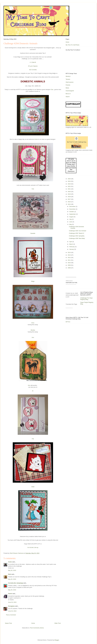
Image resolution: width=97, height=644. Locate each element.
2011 (69, 260)
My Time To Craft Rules (72, 45)
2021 (69, 189)
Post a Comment (11, 615)
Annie (36, 139)
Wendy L (68, 76)
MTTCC (68, 322)
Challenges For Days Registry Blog (86, 299)
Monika (33, 330)
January (72, 249)
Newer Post (8, 623)
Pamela (68, 85)
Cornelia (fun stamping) (15, 583)
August (72, 217)
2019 (69, 194)
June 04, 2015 (12, 611)
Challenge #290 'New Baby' (77, 238)
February (72, 247)
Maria (67, 88)
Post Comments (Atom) (37, 628)
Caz (33, 189)
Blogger (57, 640)
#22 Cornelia (33, 70)
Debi (9, 574)
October (72, 212)
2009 (69, 265)
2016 (69, 202)
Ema (33, 323)
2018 (69, 197)
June (71, 222)
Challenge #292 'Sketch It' (76, 233)
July (71, 219)
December (73, 206)
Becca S (68, 94)
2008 (69, 268)
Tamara (68, 79)
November (73, 209)
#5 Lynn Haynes (33, 66)
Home (33, 623)
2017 (69, 199)
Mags (33, 281)
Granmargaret (70, 91)
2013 (69, 255)
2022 (69, 186)
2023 (69, 184)
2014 (69, 252)
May (71, 224)
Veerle (10, 594)
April (71, 242)
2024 (69, 181)
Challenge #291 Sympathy (77, 236)
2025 (69, 179)
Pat (33, 439)
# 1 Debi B (33, 62)
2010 (69, 263)
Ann (33, 337)
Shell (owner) (70, 82)
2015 (69, 204)
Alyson (68, 97)
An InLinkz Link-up (33, 547)
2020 (69, 192)
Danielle (33, 233)
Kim (29, 385)
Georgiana (11, 606)
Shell (33, 487)
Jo (33, 391)
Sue (52, 90)
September (73, 214)
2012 (69, 258)
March (71, 244)
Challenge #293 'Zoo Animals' (78, 231)
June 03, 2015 (12, 602)
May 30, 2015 (12, 570)
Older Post (58, 623)
